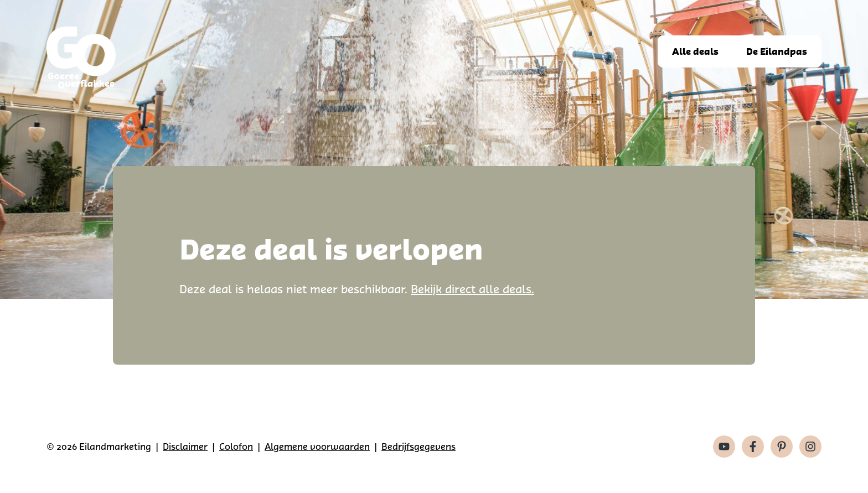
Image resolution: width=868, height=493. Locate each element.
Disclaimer (185, 447)
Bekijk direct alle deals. (472, 289)
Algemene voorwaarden (317, 447)
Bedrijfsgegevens (418, 447)
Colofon (236, 447)
